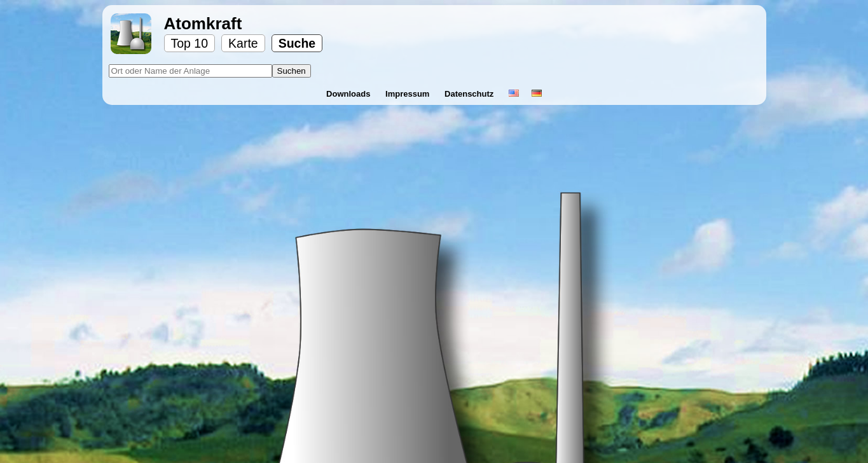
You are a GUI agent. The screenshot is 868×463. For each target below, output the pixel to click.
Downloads (349, 94)
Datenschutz (470, 94)
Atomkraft (203, 24)
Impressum (409, 94)
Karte (243, 43)
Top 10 (190, 43)
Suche (297, 43)
